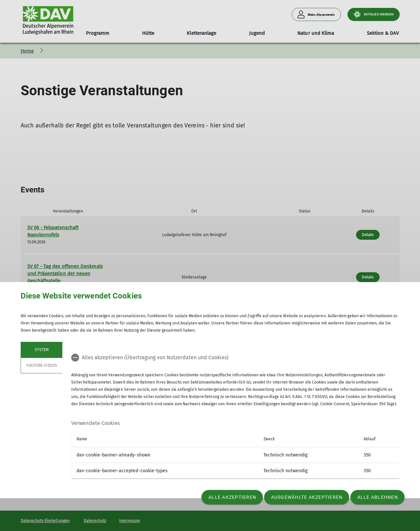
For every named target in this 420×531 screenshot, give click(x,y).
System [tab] (41, 350)
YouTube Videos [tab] (42, 365)
